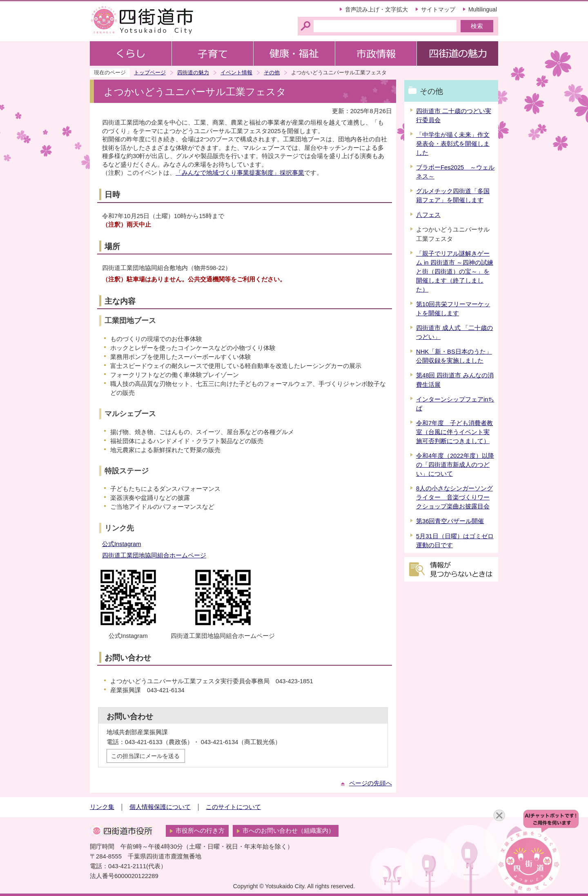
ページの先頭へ (371, 783)
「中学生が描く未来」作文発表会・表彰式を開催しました (453, 144)
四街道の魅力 (193, 72)
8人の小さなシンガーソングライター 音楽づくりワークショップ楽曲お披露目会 (454, 497)
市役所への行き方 (200, 831)
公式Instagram (121, 544)
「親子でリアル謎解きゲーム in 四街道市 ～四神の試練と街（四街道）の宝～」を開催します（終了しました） (455, 272)
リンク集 (102, 807)
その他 (272, 72)
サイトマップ (438, 9)
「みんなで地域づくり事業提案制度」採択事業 (240, 173)
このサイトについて (233, 807)
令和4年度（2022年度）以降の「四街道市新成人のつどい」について (455, 465)
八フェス (428, 215)
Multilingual (483, 9)
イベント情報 (236, 72)
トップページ (150, 72)
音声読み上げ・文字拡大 (376, 9)
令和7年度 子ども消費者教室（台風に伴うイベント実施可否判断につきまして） (454, 432)
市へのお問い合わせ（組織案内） (288, 831)
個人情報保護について (160, 807)
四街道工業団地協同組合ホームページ (154, 555)
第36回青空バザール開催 (450, 521)
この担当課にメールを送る (145, 756)
